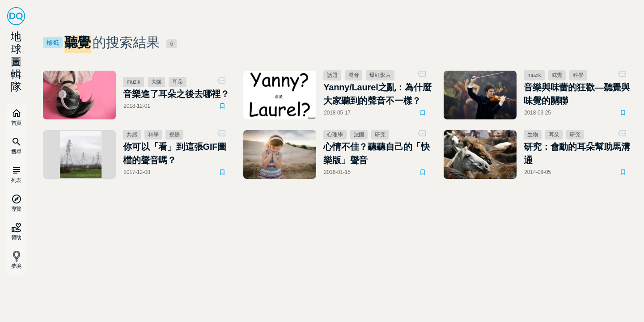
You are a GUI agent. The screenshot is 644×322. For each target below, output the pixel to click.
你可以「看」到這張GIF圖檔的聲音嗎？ (175, 153)
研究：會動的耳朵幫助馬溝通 (577, 153)
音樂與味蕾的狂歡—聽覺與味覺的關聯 (577, 94)
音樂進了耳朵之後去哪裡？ (176, 94)
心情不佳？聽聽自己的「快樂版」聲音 (377, 153)
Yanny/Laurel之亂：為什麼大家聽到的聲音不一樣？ (377, 94)
